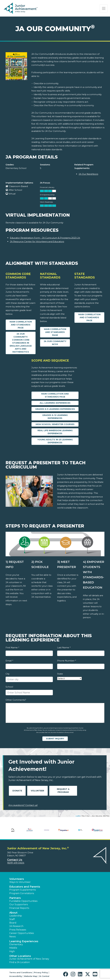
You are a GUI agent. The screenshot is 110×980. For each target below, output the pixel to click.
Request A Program (63, 791)
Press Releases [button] (18, 930)
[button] (66, 974)
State (60, 674)
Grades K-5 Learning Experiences (55, 409)
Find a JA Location (20, 962)
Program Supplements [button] (23, 890)
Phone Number (67, 661)
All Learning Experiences (55, 403)
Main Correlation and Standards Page (21, 325)
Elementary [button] (16, 944)
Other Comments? (16, 700)
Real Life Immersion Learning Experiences (55, 432)
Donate (17, 791)
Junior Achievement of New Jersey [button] (29, 959)
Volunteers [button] (17, 879)
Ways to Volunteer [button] (20, 882)
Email (9, 661)
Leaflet (78, 816)
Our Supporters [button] (19, 904)
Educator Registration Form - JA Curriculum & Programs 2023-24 (45, 238)
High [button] (12, 951)
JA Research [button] (16, 926)
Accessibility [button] (16, 976)
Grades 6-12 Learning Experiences (55, 417)
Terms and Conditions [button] (21, 972)
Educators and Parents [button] (25, 887)
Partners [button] (15, 898)
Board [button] (13, 923)
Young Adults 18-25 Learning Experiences (55, 441)
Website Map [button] (31, 976)
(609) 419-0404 (16, 863)
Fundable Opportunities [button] (23, 901)
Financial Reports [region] (19, 908)
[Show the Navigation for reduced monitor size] (104, 8)
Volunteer (37, 791)
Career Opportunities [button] (22, 933)
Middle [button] (13, 948)
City (8, 674)
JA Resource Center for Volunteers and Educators (37, 241)
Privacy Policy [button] (41, 972)
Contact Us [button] (15, 860)
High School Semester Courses (55, 424)
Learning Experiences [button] (24, 941)
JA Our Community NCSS (55, 343)
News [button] (12, 937)
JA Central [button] (44, 976)
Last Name (64, 648)
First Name (12, 648)
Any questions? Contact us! (23, 805)
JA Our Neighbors (88, 174)
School (9, 687)
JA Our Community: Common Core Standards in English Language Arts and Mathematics (21, 343)
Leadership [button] (16, 916)
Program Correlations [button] (22, 893)
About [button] (13, 913)
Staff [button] (12, 919)
